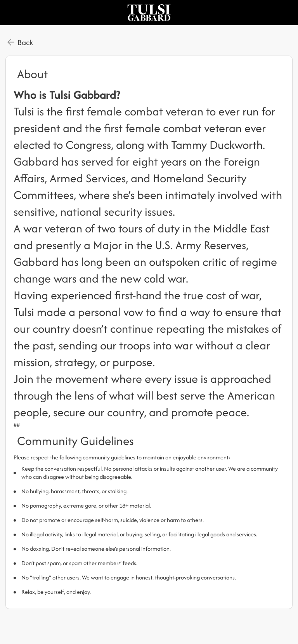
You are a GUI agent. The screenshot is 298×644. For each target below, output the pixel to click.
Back (25, 42)
